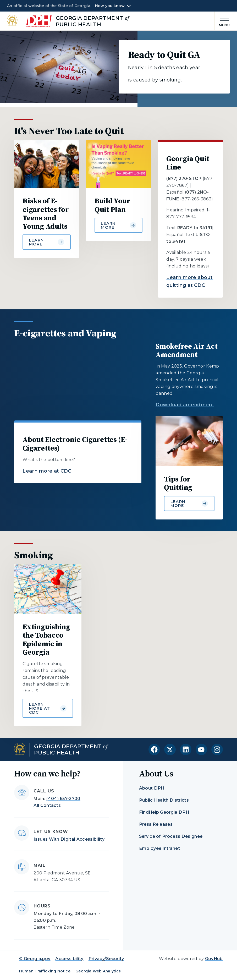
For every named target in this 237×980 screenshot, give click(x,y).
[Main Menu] (222, 21)
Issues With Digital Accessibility (69, 839)
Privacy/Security (106, 959)
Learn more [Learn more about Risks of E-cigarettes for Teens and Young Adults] (47, 242)
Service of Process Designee (171, 836)
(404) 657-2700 (63, 799)
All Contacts (47, 805)
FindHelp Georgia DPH (164, 812)
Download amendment (185, 405)
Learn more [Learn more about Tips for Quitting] (189, 503)
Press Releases (156, 824)
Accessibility (69, 959)
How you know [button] (110, 6)
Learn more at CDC (47, 471)
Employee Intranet (159, 848)
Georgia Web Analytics (98, 971)
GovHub (214, 959)
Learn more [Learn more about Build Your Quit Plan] (118, 225)
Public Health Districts (164, 800)
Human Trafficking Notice (45, 971)
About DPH (152, 788)
